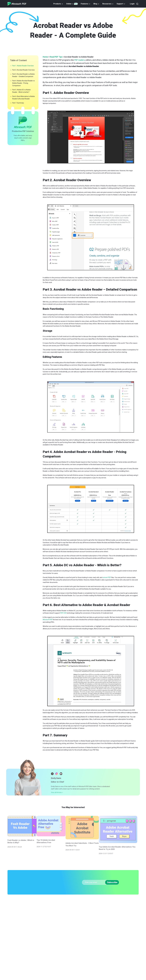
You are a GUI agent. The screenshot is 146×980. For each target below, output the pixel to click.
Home (45, 57)
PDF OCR (63, 613)
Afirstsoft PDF (48, 620)
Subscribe (112, 877)
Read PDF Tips (56, 57)
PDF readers (80, 60)
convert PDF (107, 577)
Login (132, 4)
